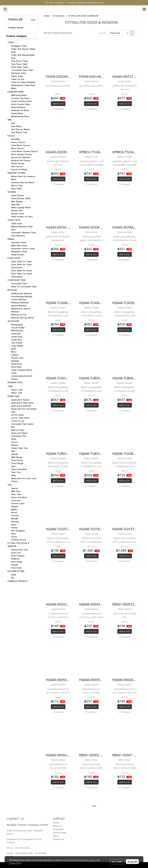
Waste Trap (17, 186)
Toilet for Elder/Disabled (23, 82)
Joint (13, 466)
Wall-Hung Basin (19, 95)
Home (56, 823)
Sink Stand (16, 126)
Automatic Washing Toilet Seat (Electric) (24, 234)
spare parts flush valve (22, 403)
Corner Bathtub (19, 300)
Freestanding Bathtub (22, 297)
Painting (15, 522)
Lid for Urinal (17, 415)
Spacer (15, 488)
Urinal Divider (18, 255)
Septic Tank (17, 390)
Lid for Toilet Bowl (20, 418)
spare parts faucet (20, 400)
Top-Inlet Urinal (19, 243)
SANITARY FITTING (16, 173)
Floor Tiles (16, 494)
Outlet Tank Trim (19, 448)
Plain (13, 534)
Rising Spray (17, 325)
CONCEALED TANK (17, 280)
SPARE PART (14, 396)
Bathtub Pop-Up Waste (23, 318)
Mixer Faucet (17, 148)
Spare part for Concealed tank (24, 410)
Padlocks (15, 559)
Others (15, 379)
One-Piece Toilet (20, 61)
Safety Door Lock (20, 550)
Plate (14, 439)
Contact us (58, 839)
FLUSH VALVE (14, 258)
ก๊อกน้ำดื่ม (16, 139)
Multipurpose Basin (20, 116)
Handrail (15, 361)
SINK (10, 120)
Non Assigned (18, 531)
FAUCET (11, 136)
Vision (56, 836)
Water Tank (17, 393)
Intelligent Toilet (19, 46)
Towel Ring (16, 340)
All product (58, 829)
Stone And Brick (19, 497)
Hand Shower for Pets (22, 217)
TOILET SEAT (14, 220)
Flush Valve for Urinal (21, 271)
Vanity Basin (17, 113)
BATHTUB (12, 290)
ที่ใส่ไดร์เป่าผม (17, 331)
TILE (10, 485)
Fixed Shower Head (21, 198)
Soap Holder (17, 346)
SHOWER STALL (15, 383)
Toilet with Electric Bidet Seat (23, 51)
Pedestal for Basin (20, 110)
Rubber (15, 445)
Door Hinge (17, 562)
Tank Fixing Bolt (19, 469)
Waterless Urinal (19, 252)
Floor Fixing (17, 460)
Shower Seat (17, 358)
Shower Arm (17, 211)
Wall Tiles (16, 491)
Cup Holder (17, 343)
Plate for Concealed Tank (24, 287)
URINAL (11, 239)
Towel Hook (17, 337)
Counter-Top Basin (20, 98)
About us (58, 826)
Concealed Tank (19, 284)
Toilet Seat (16, 224)
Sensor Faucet (18, 142)
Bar (13, 578)
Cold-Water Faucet (20, 145)
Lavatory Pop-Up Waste (23, 183)
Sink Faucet (17, 167)
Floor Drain (16, 367)
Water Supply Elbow (21, 208)
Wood (14, 513)
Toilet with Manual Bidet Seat (23, 57)
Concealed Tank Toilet (22, 70)
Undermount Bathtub (21, 294)
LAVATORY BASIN (16, 92)
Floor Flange (17, 463)
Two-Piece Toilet (19, 64)
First (89, 806)
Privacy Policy (90, 860)
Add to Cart (58, 104)
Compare (59, 109)
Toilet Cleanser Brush (22, 370)
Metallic (15, 519)
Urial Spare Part (19, 436)
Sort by (103, 33)
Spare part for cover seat (24, 478)
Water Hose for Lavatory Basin (23, 178)
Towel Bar (16, 334)
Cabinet (15, 355)
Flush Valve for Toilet (21, 262)
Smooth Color (18, 503)
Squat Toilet (17, 76)
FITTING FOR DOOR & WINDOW (18, 545)
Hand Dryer (17, 364)
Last (94, 806)
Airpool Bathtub (19, 306)
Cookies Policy (15, 863)
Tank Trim (16, 472)
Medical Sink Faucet (21, 160)
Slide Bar (15, 205)
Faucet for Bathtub (21, 157)
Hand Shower (18, 195)
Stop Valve (16, 189)
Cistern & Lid (17, 421)
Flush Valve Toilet (20, 67)
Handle (15, 454)
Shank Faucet (18, 164)
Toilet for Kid (18, 79)
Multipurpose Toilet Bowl (23, 85)
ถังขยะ (14, 373)
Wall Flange (17, 457)
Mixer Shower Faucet (21, 154)
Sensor (14, 442)
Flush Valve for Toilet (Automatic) (21, 266)
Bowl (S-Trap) (18, 430)
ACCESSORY (13, 321)
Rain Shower (17, 202)
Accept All (132, 862)
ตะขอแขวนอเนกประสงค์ (22, 376)
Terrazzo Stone (19, 540)
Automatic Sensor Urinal (23, 249)
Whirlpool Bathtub (20, 303)
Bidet (14, 88)
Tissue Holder (18, 328)
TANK (10, 386)
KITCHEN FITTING (16, 571)
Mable (14, 510)
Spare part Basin (19, 433)
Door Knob (16, 568)
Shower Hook (18, 214)
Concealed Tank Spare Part (22, 426)
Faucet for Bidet (19, 170)
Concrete (16, 500)
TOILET (11, 43)
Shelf (14, 349)
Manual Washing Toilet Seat (22, 228)
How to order (60, 833)
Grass (14, 525)
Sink (13, 123)
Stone (14, 537)
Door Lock (16, 553)
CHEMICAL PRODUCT (18, 581)
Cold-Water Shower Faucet (24, 151)
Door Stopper (18, 556)
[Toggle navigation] (144, 9)
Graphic (15, 507)
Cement (15, 516)
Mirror (14, 352)
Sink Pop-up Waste (20, 129)
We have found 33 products (58, 33)
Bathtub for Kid (19, 315)
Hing (13, 475)
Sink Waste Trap (19, 132)
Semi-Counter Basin (21, 104)
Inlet (13, 451)
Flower (14, 528)
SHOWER (12, 192)
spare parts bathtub (21, 406)
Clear (33, 20)
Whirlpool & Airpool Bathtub (21, 310)
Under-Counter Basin (21, 101)
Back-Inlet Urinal (19, 246)
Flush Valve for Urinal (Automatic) (21, 275)
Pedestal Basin (18, 107)
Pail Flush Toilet (19, 73)
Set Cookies (117, 862)
